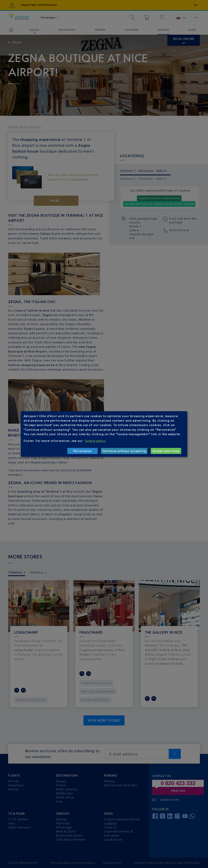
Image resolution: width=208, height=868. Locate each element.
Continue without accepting (124, 451)
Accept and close (166, 451)
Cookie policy (95, 441)
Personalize (82, 451)
